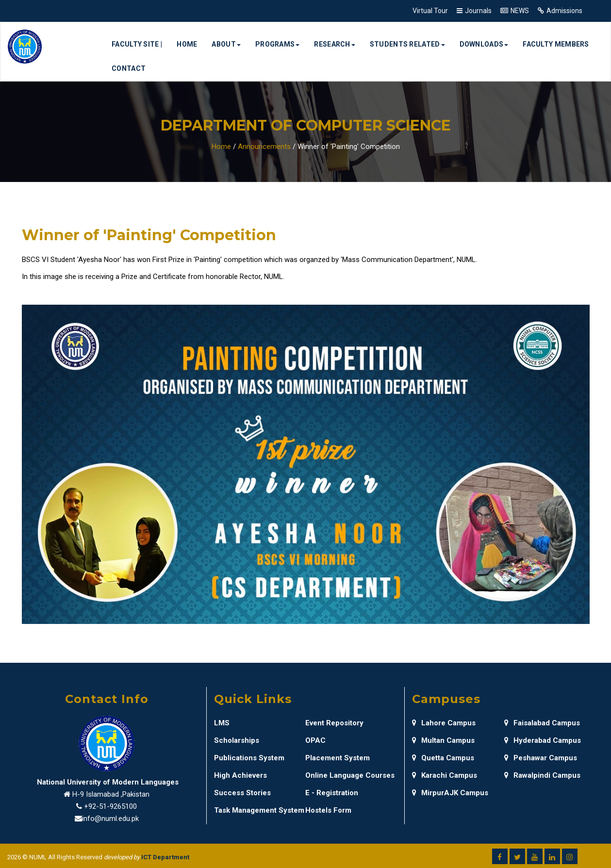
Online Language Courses (350, 775)
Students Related (407, 44)
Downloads (484, 44)
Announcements (264, 147)
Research (334, 44)
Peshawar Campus (541, 758)
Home (187, 44)
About (226, 44)
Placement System (338, 758)
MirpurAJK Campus (450, 793)
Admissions (564, 11)
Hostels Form (328, 810)
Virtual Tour (430, 11)
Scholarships (237, 740)
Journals (478, 11)
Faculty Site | (137, 44)
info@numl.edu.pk (110, 819)
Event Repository (334, 723)
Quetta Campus (443, 758)
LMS (222, 723)
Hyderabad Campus (543, 740)
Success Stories (242, 793)
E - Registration (332, 793)
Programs (277, 44)
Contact (129, 68)
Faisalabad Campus (542, 723)
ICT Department (165, 857)
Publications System (249, 758)
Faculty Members (556, 44)
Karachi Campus (445, 775)
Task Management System (259, 810)
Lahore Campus (444, 723)
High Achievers (240, 775)
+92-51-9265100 (110, 806)
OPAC (315, 740)
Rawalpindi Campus (542, 775)
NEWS (520, 11)
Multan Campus (443, 740)
